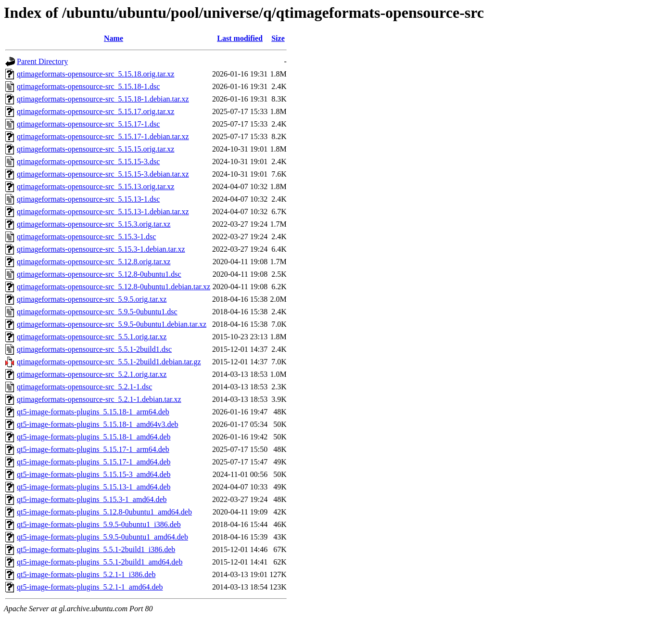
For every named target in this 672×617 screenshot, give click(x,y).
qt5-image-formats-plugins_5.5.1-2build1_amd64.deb (100, 562)
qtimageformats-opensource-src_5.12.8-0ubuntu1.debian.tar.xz (114, 287)
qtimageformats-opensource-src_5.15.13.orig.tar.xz (95, 186)
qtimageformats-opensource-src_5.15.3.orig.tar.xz (94, 224)
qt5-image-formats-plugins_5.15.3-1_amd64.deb (92, 499)
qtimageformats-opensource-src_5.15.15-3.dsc (88, 161)
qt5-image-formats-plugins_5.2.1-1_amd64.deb (90, 587)
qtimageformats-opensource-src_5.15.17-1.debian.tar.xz (103, 136)
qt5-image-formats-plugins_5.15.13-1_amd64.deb (94, 487)
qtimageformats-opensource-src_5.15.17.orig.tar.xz (95, 111)
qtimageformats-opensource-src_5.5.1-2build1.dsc (94, 349)
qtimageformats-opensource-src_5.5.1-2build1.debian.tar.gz (109, 362)
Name (114, 38)
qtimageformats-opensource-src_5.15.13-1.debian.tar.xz (103, 212)
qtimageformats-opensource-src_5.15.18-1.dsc (88, 86)
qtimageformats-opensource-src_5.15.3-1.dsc (86, 237)
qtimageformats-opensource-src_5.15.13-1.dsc (88, 199)
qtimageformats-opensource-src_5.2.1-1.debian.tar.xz (99, 399)
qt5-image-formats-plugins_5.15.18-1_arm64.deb (93, 412)
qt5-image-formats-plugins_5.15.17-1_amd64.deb (94, 462)
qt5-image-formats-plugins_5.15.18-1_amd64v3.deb (98, 424)
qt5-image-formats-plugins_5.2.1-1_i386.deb (86, 574)
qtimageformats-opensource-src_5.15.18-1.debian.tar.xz (103, 99)
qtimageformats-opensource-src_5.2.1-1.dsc (84, 387)
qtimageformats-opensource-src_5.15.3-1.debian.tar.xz (101, 249)
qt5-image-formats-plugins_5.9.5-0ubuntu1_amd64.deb (102, 537)
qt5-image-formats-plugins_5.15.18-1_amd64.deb (94, 437)
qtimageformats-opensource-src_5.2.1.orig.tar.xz (92, 374)
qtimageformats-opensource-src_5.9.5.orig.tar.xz (92, 299)
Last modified (240, 38)
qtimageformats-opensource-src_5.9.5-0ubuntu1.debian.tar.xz (112, 324)
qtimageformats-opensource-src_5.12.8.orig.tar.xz (94, 262)
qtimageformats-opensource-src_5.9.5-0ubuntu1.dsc (97, 312)
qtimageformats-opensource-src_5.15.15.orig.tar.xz (95, 149)
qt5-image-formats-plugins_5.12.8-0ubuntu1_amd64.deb (104, 512)
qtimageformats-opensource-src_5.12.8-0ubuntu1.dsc (99, 274)
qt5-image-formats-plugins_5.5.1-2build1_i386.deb (96, 549)
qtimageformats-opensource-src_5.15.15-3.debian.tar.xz (103, 174)
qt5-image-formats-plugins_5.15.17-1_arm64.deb (93, 449)
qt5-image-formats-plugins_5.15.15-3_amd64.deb (94, 474)
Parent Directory (42, 61)
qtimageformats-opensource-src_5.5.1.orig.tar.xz (92, 337)
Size (278, 38)
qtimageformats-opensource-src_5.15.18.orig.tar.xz (95, 74)
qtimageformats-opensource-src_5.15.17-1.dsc (88, 124)
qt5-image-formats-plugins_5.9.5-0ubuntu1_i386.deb (99, 524)
